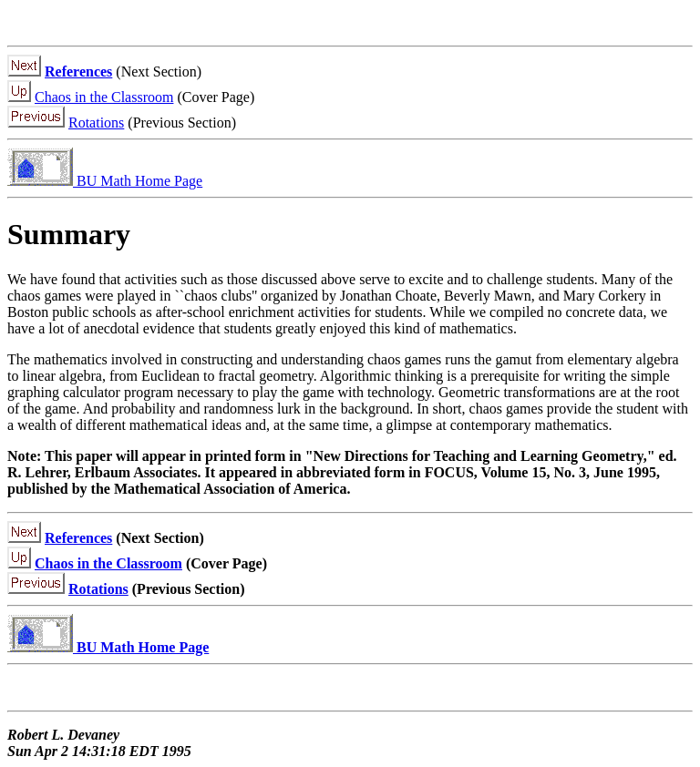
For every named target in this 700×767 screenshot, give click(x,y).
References (78, 72)
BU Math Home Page (105, 181)
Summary (69, 234)
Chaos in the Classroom (104, 97)
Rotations (96, 123)
